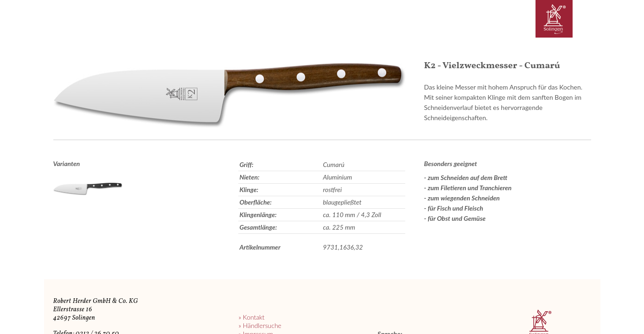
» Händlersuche (260, 325)
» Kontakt (251, 317)
